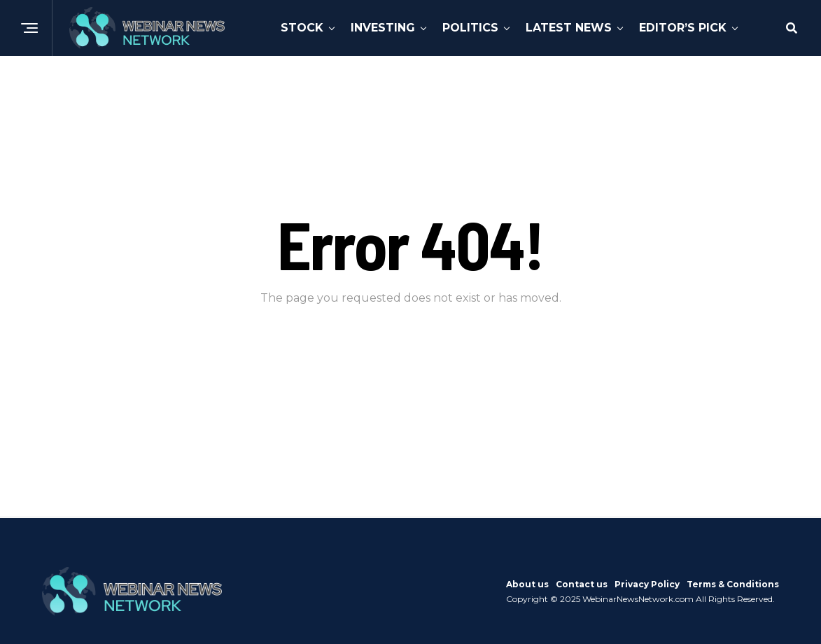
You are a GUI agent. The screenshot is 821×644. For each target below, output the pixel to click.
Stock (302, 28)
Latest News (569, 28)
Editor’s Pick (683, 28)
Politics (470, 28)
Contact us (582, 584)
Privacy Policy (647, 584)
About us (527, 584)
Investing (383, 28)
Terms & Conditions (733, 584)
